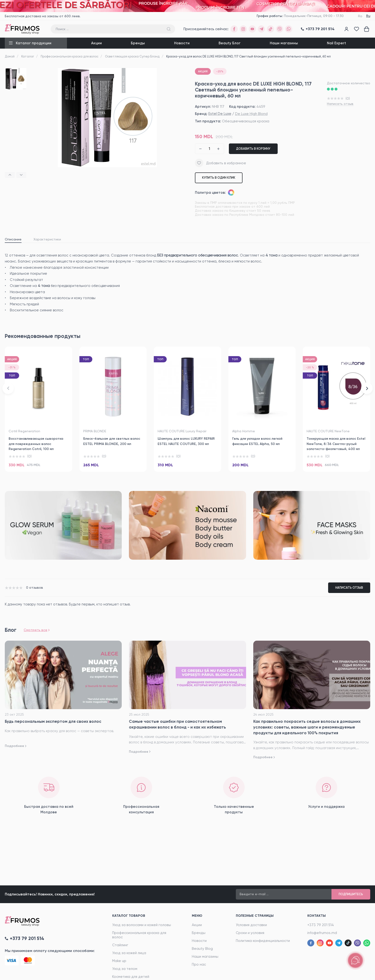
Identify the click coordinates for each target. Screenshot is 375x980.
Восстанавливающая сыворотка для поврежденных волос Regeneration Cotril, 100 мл (36, 444)
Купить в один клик (219, 178)
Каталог (28, 56)
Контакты (317, 916)
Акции (97, 43)
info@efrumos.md (322, 933)
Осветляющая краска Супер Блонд (132, 56)
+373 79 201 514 (321, 925)
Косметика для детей (131, 977)
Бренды (138, 43)
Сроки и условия (250, 933)
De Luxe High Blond (251, 114)
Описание (13, 239)
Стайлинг (120, 945)
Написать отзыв (340, 104)
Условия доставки (251, 925)
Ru (368, 16)
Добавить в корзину (253, 149)
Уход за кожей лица (129, 953)
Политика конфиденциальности (263, 941)
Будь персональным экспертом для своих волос (53, 721)
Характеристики (47, 239)
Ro (360, 16)
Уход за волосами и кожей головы (142, 925)
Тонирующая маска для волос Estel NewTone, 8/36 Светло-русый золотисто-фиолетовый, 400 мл (336, 444)
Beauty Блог (230, 43)
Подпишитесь (351, 894)
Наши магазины (284, 43)
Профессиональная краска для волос (69, 56)
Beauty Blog (202, 949)
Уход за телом (125, 969)
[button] (10, 175)
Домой (10, 56)
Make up (119, 961)
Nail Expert (336, 43)
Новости (182, 43)
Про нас (199, 964)
